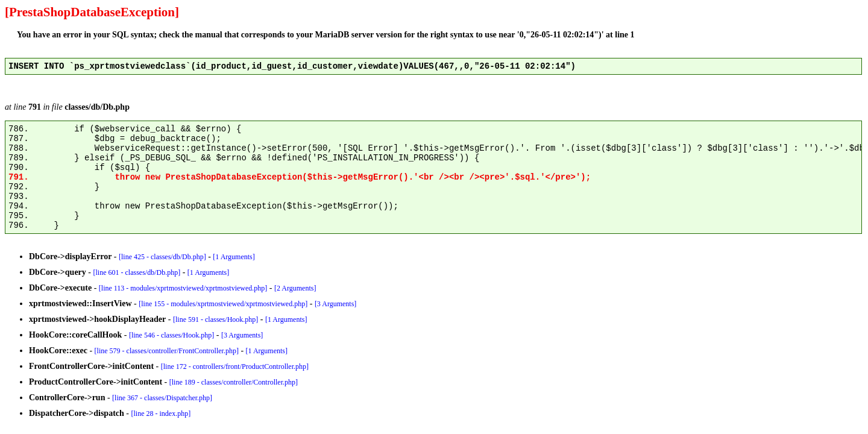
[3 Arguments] (335, 304)
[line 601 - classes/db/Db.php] (137, 272)
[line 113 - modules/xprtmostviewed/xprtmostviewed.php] (183, 288)
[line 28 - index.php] (161, 414)
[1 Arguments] (234, 257)
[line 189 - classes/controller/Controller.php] (234, 382)
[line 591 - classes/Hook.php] (215, 319)
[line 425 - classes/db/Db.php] (162, 257)
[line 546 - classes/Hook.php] (171, 335)
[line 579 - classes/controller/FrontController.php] (167, 351)
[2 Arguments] (295, 288)
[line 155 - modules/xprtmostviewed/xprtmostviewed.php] (223, 304)
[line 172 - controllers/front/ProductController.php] (235, 366)
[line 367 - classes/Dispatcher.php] (162, 398)
